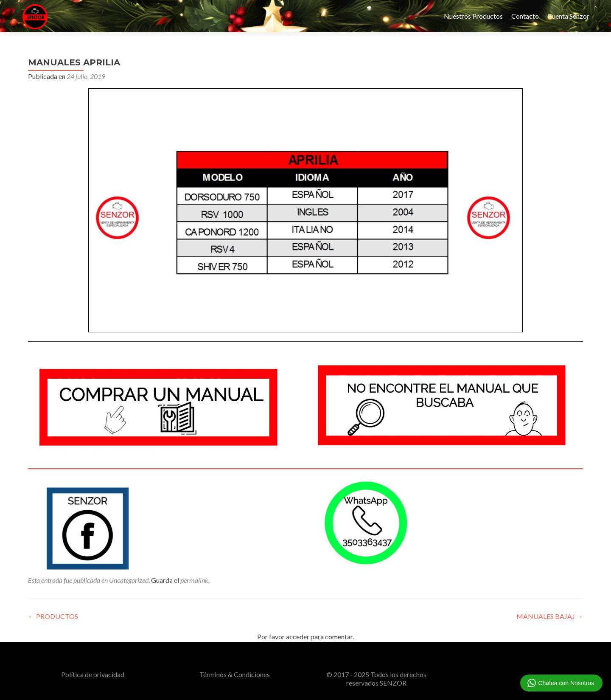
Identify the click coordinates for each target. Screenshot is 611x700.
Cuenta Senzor (568, 16)
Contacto (525, 16)
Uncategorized (129, 580)
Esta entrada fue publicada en (69, 580)
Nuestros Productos (473, 16)
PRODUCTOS (53, 616)
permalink (194, 580)
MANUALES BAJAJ (550, 616)
